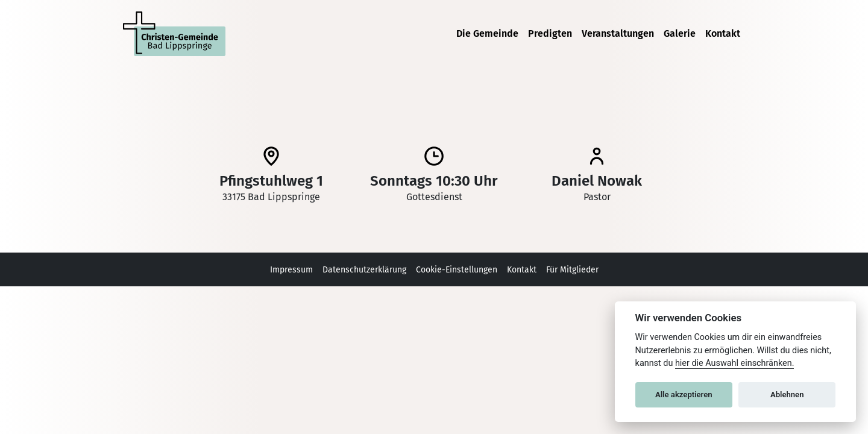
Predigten (550, 33)
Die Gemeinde (487, 33)
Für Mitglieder (572, 270)
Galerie (680, 33)
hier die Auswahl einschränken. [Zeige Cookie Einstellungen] (734, 363)
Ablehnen (787, 395)
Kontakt (723, 33)
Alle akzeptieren (684, 395)
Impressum (291, 270)
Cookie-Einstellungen (457, 270)
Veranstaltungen (618, 33)
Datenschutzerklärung (364, 270)
